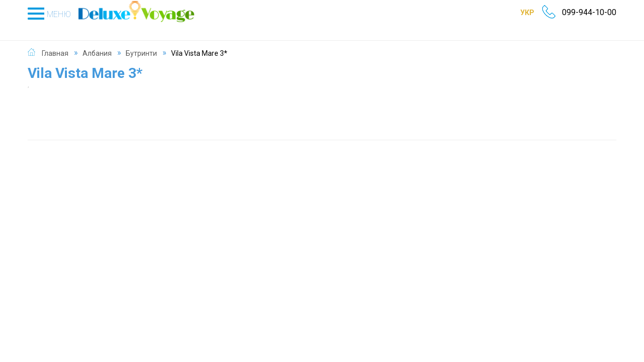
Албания (97, 42)
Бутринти (141, 42)
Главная (55, 42)
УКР (514, 13)
